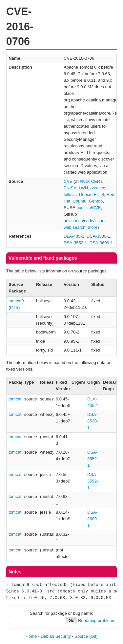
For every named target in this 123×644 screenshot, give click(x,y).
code (89, 221)
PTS (14, 307)
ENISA (70, 188)
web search (74, 227)
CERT (97, 181)
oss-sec (98, 188)
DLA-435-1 (74, 236)
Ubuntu (79, 201)
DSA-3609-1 (101, 243)
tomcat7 (16, 452)
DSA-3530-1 (98, 236)
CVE (68, 181)
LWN (83, 188)
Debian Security (56, 636)
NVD (84, 181)
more (93, 227)
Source (81, 636)
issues (101, 221)
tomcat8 (16, 512)
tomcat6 (16, 399)
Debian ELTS (92, 194)
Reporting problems (97, 621)
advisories (73, 221)
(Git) (93, 636)
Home (31, 636)
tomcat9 (16, 301)
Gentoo (96, 201)
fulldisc (70, 194)
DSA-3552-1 (75, 243)
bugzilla (84, 208)
